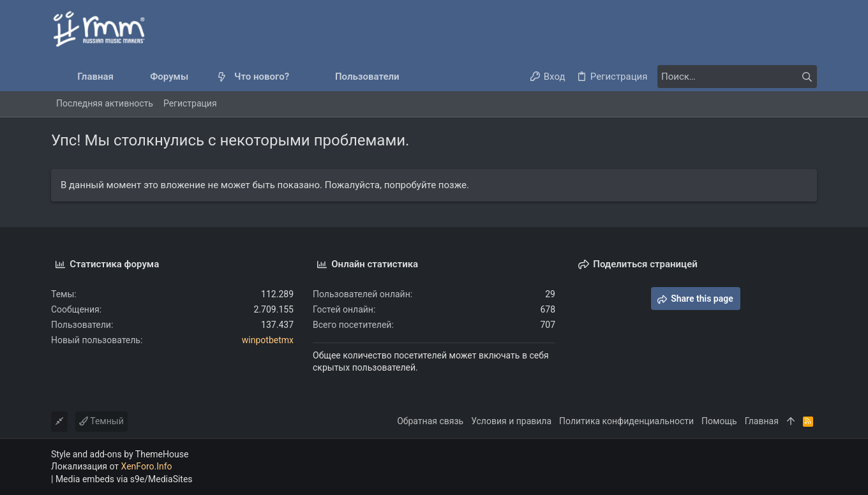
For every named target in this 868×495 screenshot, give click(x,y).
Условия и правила (511, 421)
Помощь (719, 421)
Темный (101, 421)
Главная (762, 421)
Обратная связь (430, 421)
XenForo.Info (147, 466)
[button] (199, 77)
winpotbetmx (268, 340)
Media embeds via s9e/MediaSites (124, 479)
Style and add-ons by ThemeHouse (120, 454)
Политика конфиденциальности (626, 421)
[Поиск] (737, 77)
